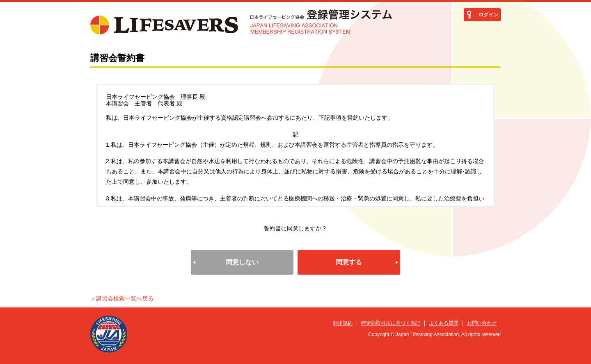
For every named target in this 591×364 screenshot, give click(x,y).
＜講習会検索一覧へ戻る (122, 298)
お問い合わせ (482, 323)
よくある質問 (444, 323)
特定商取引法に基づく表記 (391, 323)
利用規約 (343, 323)
